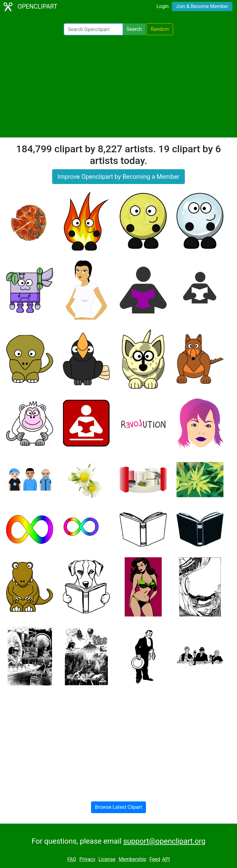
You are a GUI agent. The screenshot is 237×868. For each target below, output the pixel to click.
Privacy (87, 859)
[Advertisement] (118, 86)
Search (134, 29)
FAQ (72, 859)
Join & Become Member (202, 6)
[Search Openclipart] (93, 29)
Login (162, 6)
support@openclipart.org (164, 841)
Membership (132, 859)
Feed (155, 859)
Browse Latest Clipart (119, 807)
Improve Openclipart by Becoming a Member (118, 177)
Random (160, 29)
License (107, 859)
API (166, 859)
